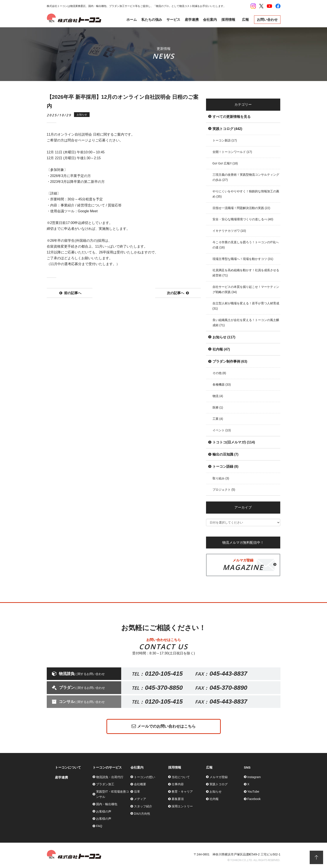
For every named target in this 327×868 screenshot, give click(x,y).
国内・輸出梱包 (107, 804)
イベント (222, 430)
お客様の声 (104, 811)
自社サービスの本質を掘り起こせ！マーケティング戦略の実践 (246, 289)
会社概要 (140, 784)
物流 (218, 396)
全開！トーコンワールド (232, 152)
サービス (173, 20)
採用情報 (228, 20)
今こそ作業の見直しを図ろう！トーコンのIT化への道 (246, 245)
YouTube (253, 792)
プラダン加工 (105, 784)
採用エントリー (182, 806)
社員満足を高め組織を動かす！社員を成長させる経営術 (246, 273)
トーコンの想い (145, 777)
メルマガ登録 (219, 777)
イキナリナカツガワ (229, 231)
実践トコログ (227, 129)
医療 (218, 407)
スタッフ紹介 (143, 806)
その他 (219, 373)
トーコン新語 (225, 140)
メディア (140, 799)
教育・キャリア (182, 792)
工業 (218, 419)
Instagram (254, 777)
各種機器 (222, 385)
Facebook (254, 799)
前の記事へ (70, 293)
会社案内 (210, 20)
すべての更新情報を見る (232, 117)
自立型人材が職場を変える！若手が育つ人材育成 (246, 306)
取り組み (221, 478)
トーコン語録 (226, 466)
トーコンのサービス (107, 767)
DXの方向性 (142, 814)
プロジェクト (224, 490)
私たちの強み (152, 20)
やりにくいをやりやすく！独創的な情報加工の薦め (246, 194)
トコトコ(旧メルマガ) (234, 442)
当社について (181, 777)
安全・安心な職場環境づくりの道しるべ (243, 219)
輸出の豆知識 (226, 454)
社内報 (221, 349)
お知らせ (224, 337)
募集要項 (178, 799)
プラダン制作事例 (230, 361)
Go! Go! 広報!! (225, 163)
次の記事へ (178, 293)
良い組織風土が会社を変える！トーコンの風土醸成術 (246, 323)
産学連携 (192, 20)
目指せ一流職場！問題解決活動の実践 (241, 208)
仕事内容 (178, 784)
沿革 (137, 792)
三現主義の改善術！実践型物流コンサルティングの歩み (246, 177)
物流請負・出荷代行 (110, 777)
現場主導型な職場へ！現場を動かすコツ (243, 259)
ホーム (132, 20)
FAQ (99, 826)
